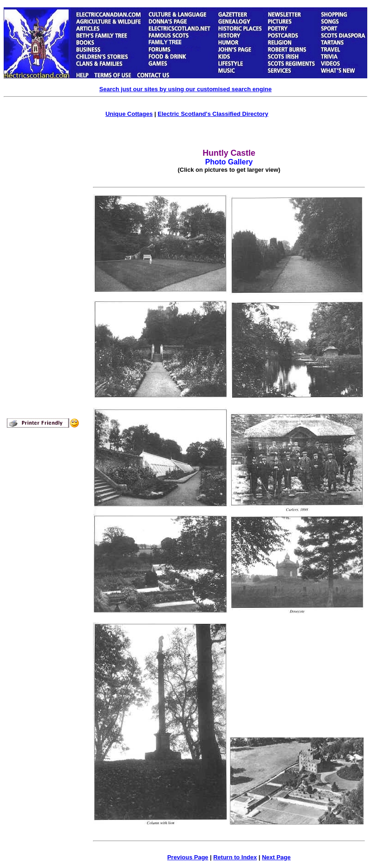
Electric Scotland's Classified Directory (213, 114)
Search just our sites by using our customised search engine (185, 89)
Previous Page (188, 857)
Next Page (276, 857)
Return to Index (235, 857)
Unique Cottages (129, 114)
